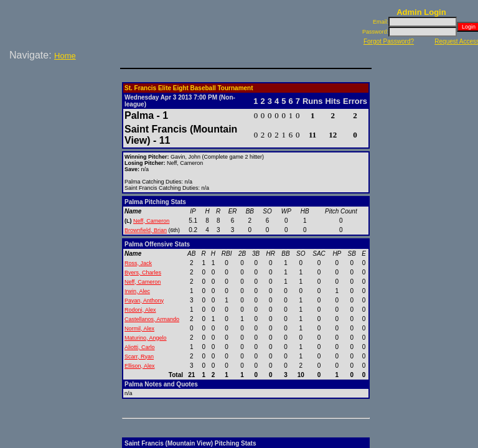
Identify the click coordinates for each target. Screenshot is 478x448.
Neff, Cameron (151, 221)
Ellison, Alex (140, 366)
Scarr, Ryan (139, 357)
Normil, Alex (139, 329)
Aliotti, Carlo (140, 347)
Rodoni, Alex (140, 310)
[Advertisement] (62, 105)
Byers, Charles (143, 273)
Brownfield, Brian (146, 230)
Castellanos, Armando (152, 319)
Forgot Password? (389, 41)
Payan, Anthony (144, 301)
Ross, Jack (138, 263)
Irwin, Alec (137, 291)
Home (65, 56)
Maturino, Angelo (146, 338)
